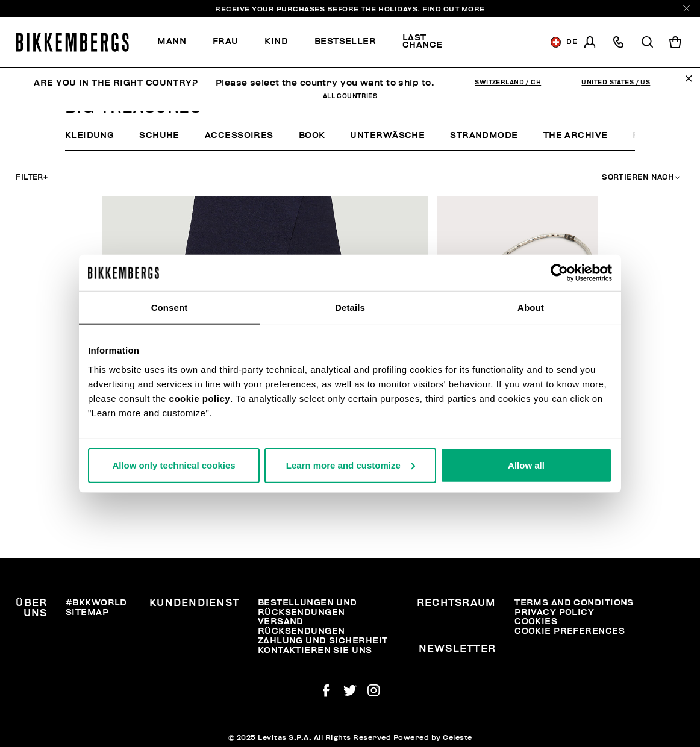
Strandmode (484, 135)
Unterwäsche (387, 135)
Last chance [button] (423, 41)
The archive (576, 135)
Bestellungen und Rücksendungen (308, 608)
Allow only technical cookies (173, 465)
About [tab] (531, 308)
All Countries (350, 96)
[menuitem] (178, 42)
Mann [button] (172, 41)
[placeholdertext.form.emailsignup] (599, 650)
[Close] (686, 8)
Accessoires (239, 135)
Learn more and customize (351, 465)
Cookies (536, 621)
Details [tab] (350, 308)
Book (312, 135)
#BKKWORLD (96, 603)
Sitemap (87, 612)
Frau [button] (226, 41)
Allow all (526, 465)
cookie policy (200, 398)
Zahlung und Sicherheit (323, 641)
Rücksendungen (302, 631)
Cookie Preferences (570, 631)
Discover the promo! (498, 42)
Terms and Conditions (574, 603)
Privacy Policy (554, 612)
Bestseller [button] (345, 41)
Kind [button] (276, 41)
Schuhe (159, 135)
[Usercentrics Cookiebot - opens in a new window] (559, 273)
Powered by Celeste (433, 737)
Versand (281, 621)
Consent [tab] (170, 308)
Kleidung (90, 135)
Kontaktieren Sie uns (315, 650)
